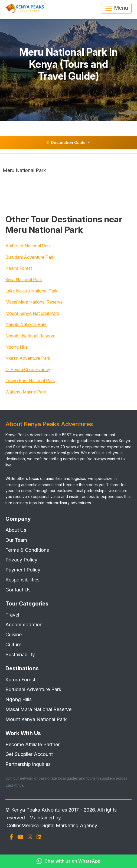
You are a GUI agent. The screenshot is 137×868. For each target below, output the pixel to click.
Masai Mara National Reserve (34, 302)
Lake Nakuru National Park (31, 291)
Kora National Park (24, 280)
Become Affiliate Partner (32, 744)
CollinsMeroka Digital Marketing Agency (52, 825)
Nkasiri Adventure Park (28, 358)
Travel (12, 615)
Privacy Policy (21, 560)
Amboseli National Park (28, 246)
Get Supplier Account (29, 754)
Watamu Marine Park (26, 392)
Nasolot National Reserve (30, 336)
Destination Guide (67, 142)
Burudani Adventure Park (30, 257)
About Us (16, 530)
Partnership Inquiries (28, 764)
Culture (13, 645)
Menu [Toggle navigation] (116, 8)
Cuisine (14, 635)
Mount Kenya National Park (32, 313)
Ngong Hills (17, 347)
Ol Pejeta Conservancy (28, 369)
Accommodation (24, 625)
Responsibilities (22, 580)
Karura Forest (19, 268)
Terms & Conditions (27, 550)
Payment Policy (23, 570)
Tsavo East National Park (30, 381)
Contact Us (18, 590)
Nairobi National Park (26, 324)
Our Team (16, 540)
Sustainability (20, 655)
